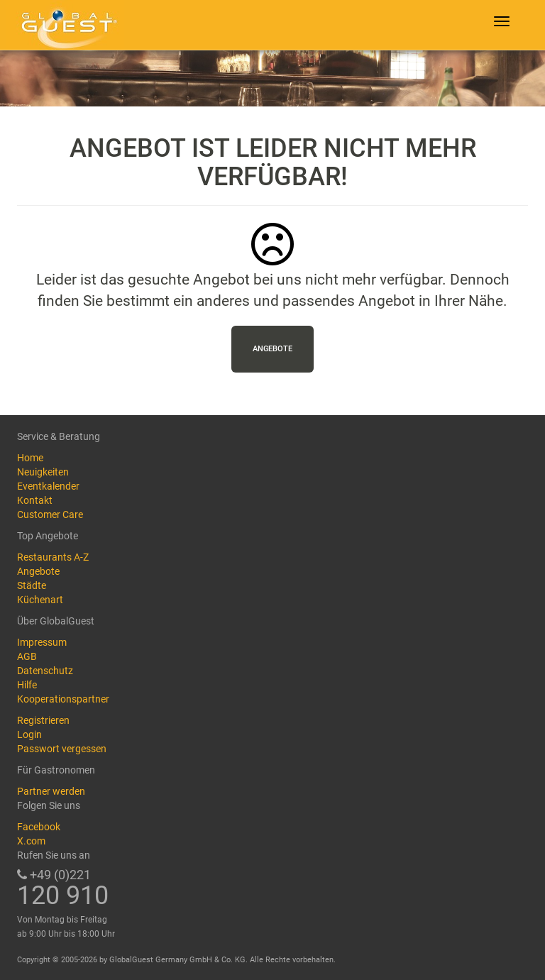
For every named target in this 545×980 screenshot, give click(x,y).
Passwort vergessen (62, 749)
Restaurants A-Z (53, 557)
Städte (32, 585)
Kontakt (35, 500)
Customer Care (50, 514)
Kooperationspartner (63, 699)
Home (30, 458)
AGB (27, 656)
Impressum (42, 642)
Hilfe (27, 685)
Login (29, 734)
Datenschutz (45, 671)
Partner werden (51, 791)
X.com (31, 841)
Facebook (39, 827)
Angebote (272, 349)
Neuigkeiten (43, 472)
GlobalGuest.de (67, 25)
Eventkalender (48, 486)
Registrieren (43, 720)
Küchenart (40, 600)
